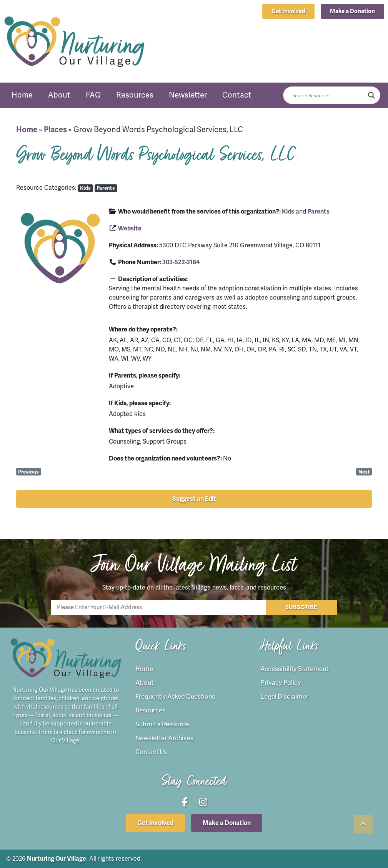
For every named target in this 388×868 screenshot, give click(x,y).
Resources (135, 95)
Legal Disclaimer (284, 697)
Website (130, 229)
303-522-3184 (181, 262)
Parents (106, 188)
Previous (28, 472)
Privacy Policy (281, 683)
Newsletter (188, 95)
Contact (237, 95)
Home (22, 95)
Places (55, 130)
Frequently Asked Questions (175, 697)
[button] (352, 11)
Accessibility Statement (294, 669)
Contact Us (151, 752)
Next (364, 472)
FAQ (93, 95)
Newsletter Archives (164, 738)
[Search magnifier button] (371, 95)
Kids (85, 188)
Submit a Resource (162, 724)
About (59, 95)
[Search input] (328, 95)
